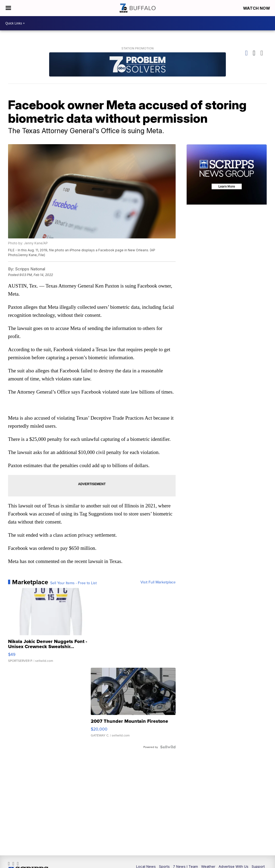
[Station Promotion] (137, 65)
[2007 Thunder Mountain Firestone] (133, 706)
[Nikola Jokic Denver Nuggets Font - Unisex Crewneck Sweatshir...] (50, 629)
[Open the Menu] (8, 8)
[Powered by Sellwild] (168, 747)
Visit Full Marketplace (158, 583)
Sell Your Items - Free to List (73, 583)
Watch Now (257, 8)
